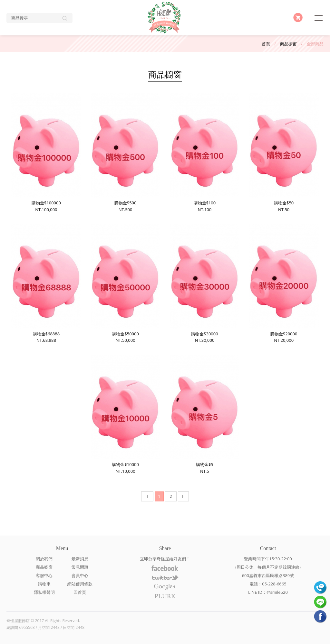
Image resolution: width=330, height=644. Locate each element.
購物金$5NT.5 (205, 415)
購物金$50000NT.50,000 (125, 284)
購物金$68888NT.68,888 (46, 284)
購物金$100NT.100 (205, 153)
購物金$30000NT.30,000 (205, 284)
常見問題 (80, 567)
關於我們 (44, 559)
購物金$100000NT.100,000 (46, 153)
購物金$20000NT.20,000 (284, 284)
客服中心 (44, 575)
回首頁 (80, 592)
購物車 (44, 584)
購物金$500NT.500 (125, 153)
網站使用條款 (80, 584)
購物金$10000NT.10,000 (125, 415)
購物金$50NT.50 (284, 153)
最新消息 (80, 559)
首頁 (266, 44)
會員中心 (80, 575)
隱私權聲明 (44, 592)
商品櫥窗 (288, 44)
